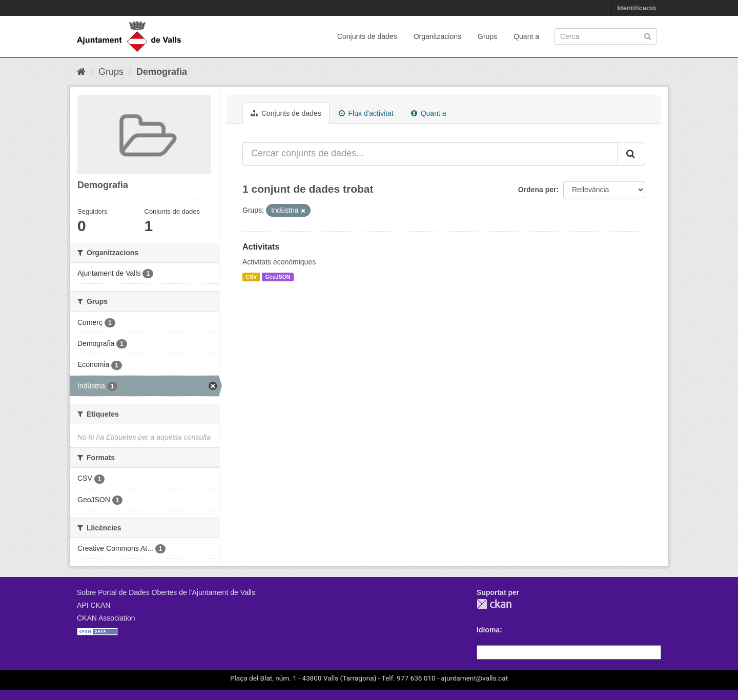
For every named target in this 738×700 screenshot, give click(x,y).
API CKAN (94, 605)
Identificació (637, 8)
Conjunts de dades (367, 36)
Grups (487, 36)
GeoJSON (278, 277)
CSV (251, 277)
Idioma (488, 630)
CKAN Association (106, 618)
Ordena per (537, 190)
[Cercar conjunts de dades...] (430, 154)
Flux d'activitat (366, 113)
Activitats (261, 247)
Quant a (526, 36)
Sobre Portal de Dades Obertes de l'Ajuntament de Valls (166, 592)
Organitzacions (437, 36)
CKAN (494, 604)
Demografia (162, 72)
